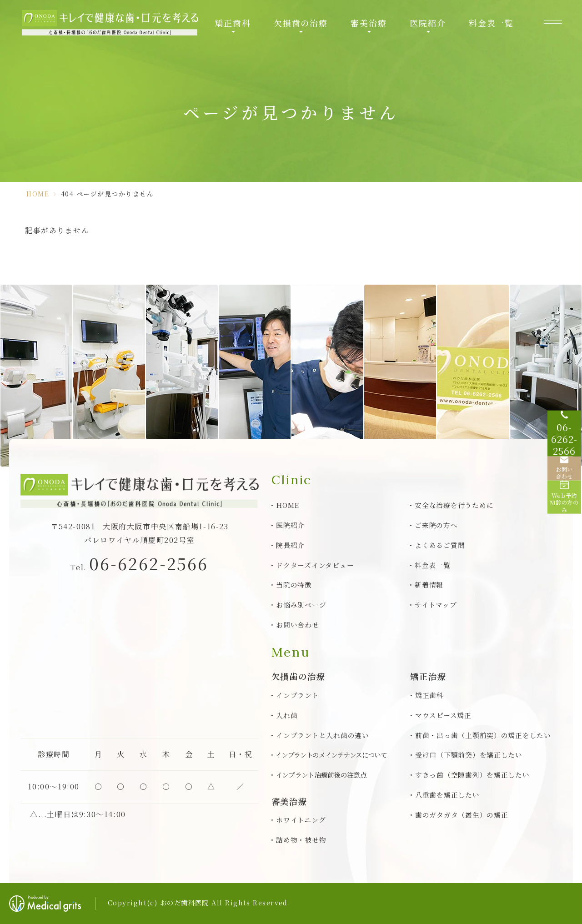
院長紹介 (290, 545)
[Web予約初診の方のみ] (564, 507)
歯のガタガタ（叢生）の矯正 (462, 815)
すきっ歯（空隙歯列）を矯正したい (472, 775)
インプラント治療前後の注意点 (321, 775)
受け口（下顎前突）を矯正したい (469, 755)
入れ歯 (287, 715)
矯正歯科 (233, 23)
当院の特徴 (294, 585)
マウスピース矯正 (443, 715)
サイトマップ (436, 605)
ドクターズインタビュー (315, 565)
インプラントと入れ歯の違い (323, 735)
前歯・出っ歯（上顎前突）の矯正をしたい (483, 735)
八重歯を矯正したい (447, 795)
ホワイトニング (301, 820)
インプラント (297, 695)
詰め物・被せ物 (301, 840)
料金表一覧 (491, 23)
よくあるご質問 (440, 545)
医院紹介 (428, 23)
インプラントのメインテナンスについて (331, 755)
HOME (38, 194)
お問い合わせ (297, 625)
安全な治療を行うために (454, 505)
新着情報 (429, 585)
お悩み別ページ (301, 605)
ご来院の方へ (436, 525)
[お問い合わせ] (564, 471)
